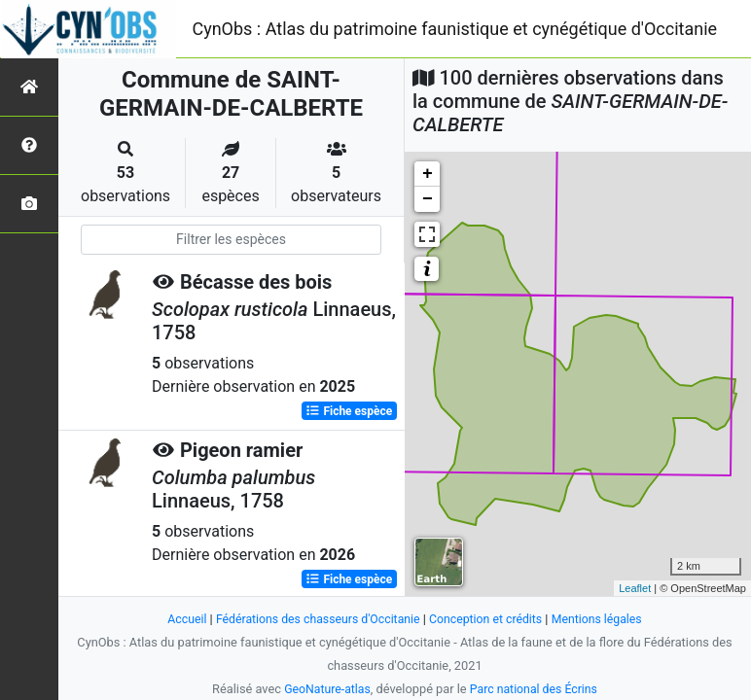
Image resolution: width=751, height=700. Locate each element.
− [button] (428, 199)
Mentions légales (605, 619)
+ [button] (428, 174)
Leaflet (635, 588)
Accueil (178, 619)
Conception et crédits (489, 619)
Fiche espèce (349, 411)
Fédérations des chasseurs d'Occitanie (315, 619)
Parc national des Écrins (536, 689)
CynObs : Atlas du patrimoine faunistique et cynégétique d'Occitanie (454, 29)
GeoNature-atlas (324, 689)
